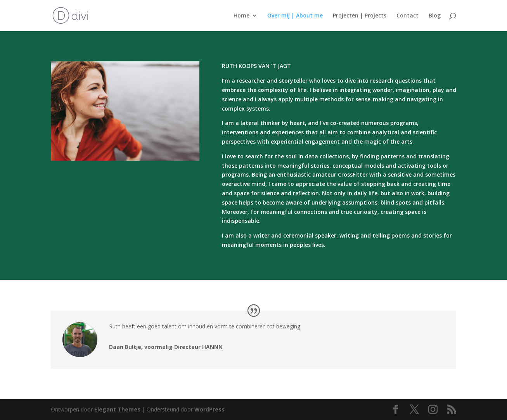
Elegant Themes (117, 409)
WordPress (209, 409)
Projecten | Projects (360, 16)
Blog (435, 16)
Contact (408, 16)
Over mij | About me (295, 16)
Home (241, 16)
